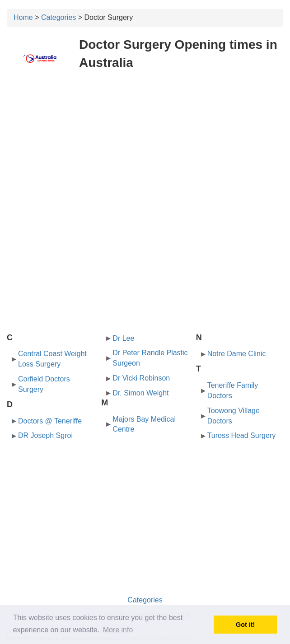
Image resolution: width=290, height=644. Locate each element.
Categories (58, 17)
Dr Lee (123, 338)
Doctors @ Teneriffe (50, 421)
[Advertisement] (145, 144)
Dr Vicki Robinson (141, 378)
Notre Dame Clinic (237, 354)
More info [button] (118, 630)
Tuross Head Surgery (241, 435)
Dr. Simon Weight (140, 393)
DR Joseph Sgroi (45, 435)
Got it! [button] (245, 625)
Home (23, 17)
